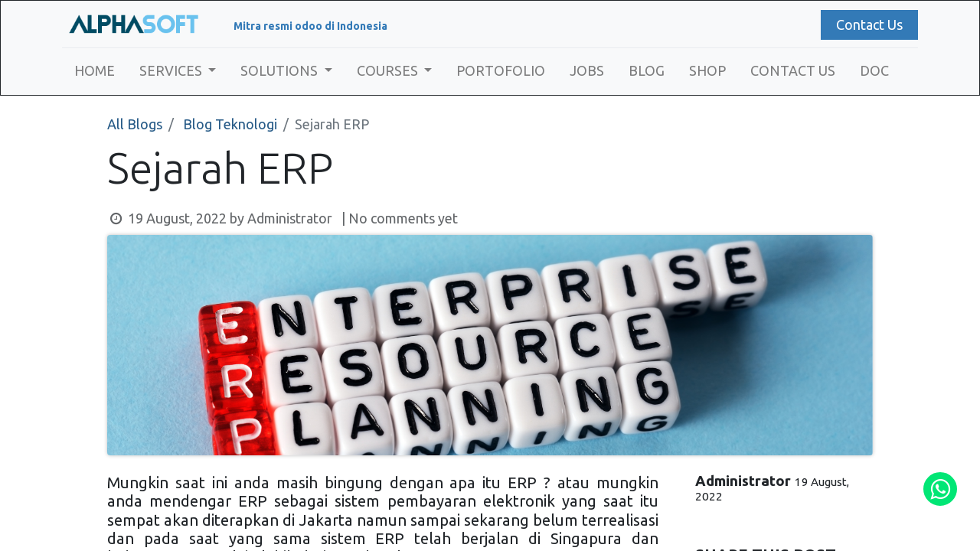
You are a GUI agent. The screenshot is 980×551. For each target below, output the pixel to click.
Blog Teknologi (230, 124)
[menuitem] (98, 71)
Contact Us (866, 24)
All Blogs (135, 124)
